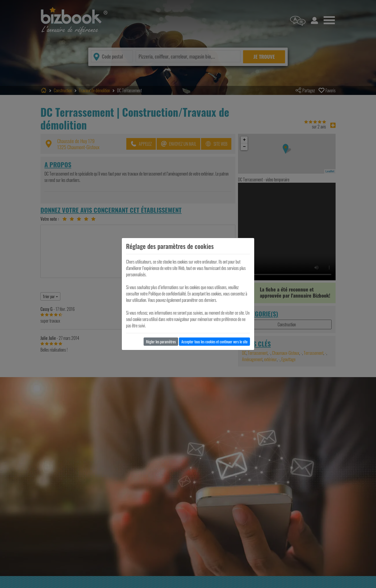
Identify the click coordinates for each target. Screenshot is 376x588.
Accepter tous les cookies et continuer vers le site (214, 342)
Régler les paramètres (161, 342)
